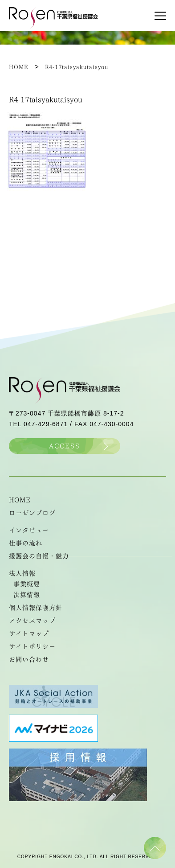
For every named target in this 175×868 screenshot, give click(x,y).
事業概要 (27, 584)
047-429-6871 (46, 424)
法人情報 (22, 573)
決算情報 (27, 595)
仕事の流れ (26, 543)
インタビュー (29, 530)
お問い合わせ (29, 659)
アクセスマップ (32, 621)
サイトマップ (29, 634)
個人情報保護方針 (36, 608)
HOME (20, 500)
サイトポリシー (32, 646)
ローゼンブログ (32, 513)
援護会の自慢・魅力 (39, 556)
